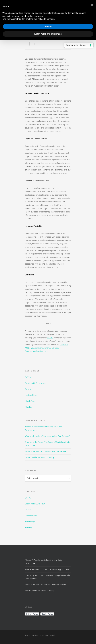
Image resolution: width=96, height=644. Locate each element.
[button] (92, 5)
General (28, 389)
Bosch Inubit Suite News (35, 383)
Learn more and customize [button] (48, 34)
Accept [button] (48, 27)
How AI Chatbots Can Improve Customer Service (46, 451)
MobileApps (30, 401)
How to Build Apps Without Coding (40, 457)
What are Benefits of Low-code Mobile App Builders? (47, 436)
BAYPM (28, 377)
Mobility (28, 407)
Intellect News (31, 395)
